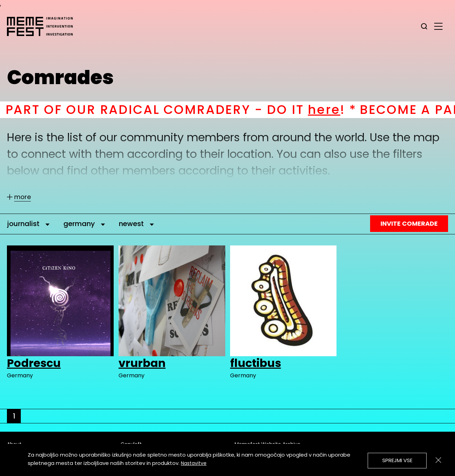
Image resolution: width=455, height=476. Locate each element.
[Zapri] (438, 460)
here (331, 110)
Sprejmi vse (397, 460)
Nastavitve (194, 463)
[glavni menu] (438, 26)
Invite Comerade (409, 223)
